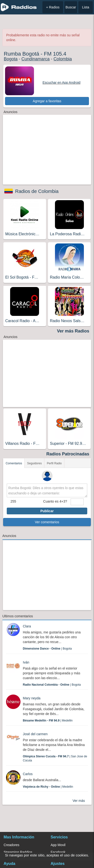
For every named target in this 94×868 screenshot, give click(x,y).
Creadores (11, 845)
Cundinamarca (36, 59)
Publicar (47, 511)
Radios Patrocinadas (68, 454)
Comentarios (14, 463)
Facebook (58, 852)
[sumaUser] (77, 502)
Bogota (11, 59)
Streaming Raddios (18, 852)
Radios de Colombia (37, 191)
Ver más (79, 801)
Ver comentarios (47, 522)
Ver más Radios (73, 331)
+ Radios (53, 7)
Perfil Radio (54, 463)
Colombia (63, 59)
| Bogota (47, 649)
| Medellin (48, 721)
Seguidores (34, 463)
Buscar (71, 7)
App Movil (58, 845)
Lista (86, 7)
